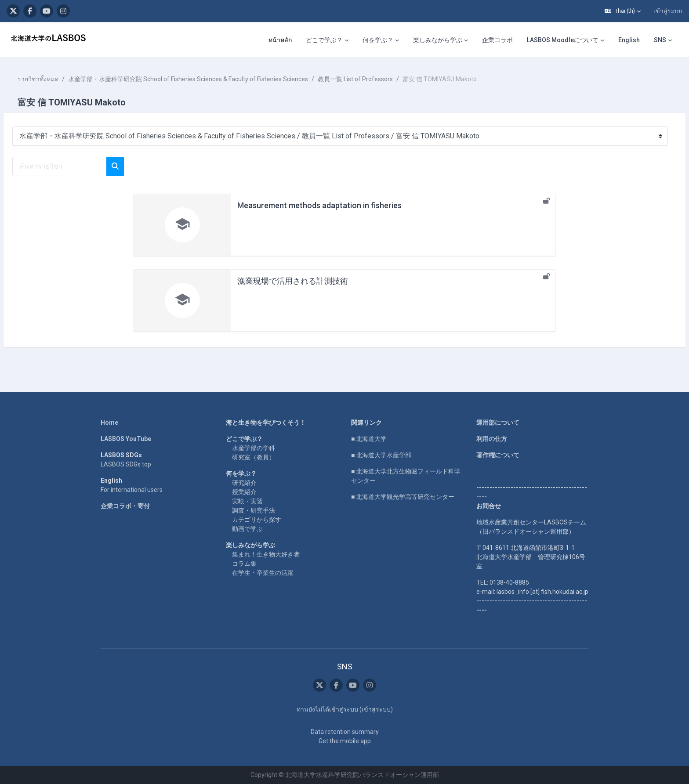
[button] (623, 11)
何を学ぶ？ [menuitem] (378, 40)
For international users (132, 490)
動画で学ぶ (247, 529)
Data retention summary (345, 732)
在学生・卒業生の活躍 (263, 573)
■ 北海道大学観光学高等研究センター (403, 497)
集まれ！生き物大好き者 (266, 554)
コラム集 (244, 564)
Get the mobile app (345, 741)
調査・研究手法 (254, 510)
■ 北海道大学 (369, 439)
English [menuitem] (629, 40)
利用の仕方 (492, 439)
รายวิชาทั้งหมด (59, 79)
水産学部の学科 (254, 448)
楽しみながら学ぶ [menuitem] (438, 40)
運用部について (498, 423)
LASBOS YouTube (126, 439)
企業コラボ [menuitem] (497, 40)
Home (109, 423)
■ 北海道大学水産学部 (381, 455)
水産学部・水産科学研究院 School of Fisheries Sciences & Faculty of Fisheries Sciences (209, 79)
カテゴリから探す (257, 520)
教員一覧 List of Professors (376, 79)
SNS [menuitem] (660, 40)
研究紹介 (244, 483)
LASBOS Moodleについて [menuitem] (563, 40)
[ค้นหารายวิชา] (81, 166)
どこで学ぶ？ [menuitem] (324, 40)
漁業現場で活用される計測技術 (293, 281)
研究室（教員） (254, 457)
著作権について (498, 455)
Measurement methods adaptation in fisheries (319, 205)
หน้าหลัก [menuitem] (280, 40)
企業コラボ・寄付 (125, 506)
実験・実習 (247, 501)
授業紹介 (244, 492)
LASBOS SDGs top (126, 464)
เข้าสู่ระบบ (668, 11)
